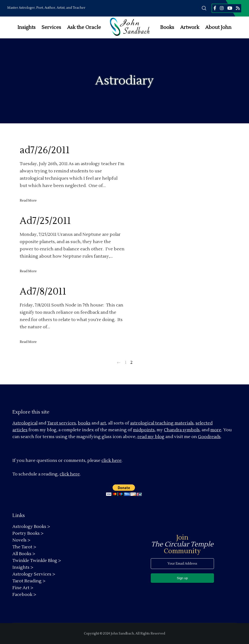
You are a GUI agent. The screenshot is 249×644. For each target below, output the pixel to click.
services (67, 423)
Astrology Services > (34, 574)
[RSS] (238, 8)
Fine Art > (23, 588)
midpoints (144, 430)
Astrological (25, 423)
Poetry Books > (28, 533)
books (84, 423)
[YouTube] (230, 8)
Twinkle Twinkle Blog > (37, 561)
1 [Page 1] (126, 362)
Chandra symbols (182, 430)
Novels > (21, 540)
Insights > (23, 567)
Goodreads (209, 437)
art (103, 423)
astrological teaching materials (162, 423)
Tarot (53, 423)
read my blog (151, 437)
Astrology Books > (31, 527)
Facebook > (24, 595)
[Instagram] (222, 8)
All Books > (24, 554)
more (216, 430)
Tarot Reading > (29, 581)
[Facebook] (215, 8)
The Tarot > (24, 547)
